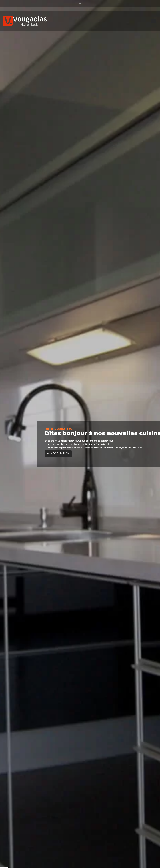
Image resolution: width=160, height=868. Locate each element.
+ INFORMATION (58, 454)
